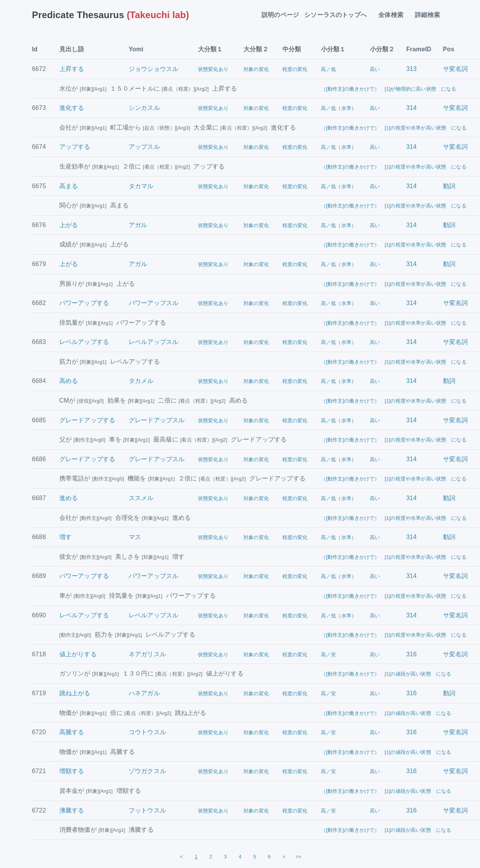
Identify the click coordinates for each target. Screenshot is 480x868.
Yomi (136, 49)
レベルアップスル (154, 342)
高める (69, 381)
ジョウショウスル (154, 69)
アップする (75, 147)
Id (35, 49)
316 (411, 654)
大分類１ (211, 49)
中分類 (292, 49)
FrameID (419, 49)
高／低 (328, 69)
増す (65, 537)
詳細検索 (430, 15)
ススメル (141, 498)
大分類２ (256, 49)
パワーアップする (84, 303)
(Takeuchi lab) (111, 15)
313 (411, 69)
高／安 (328, 655)
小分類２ (382, 49)
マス (135, 537)
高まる (69, 186)
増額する (72, 771)
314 (411, 108)
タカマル (141, 186)
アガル (138, 225)
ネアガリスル (147, 654)
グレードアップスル (157, 420)
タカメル (141, 381)
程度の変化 (295, 69)
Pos (449, 49)
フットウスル (147, 810)
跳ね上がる (75, 693)
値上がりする (78, 654)
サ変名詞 (456, 69)
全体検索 (394, 15)
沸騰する (72, 810)
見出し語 (72, 49)
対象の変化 (256, 69)
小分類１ (333, 49)
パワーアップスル (154, 303)
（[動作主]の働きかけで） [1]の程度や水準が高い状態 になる (394, 128)
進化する (72, 108)
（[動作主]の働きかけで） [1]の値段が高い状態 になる (386, 674)
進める (69, 498)
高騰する (72, 732)
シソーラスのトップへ (339, 15)
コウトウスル (147, 732)
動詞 (449, 186)
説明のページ (280, 15)
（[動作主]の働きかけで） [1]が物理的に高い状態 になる (389, 89)
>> (299, 857)
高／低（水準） (339, 108)
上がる (69, 225)
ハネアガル (144, 693)
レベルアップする (84, 342)
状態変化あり (213, 69)
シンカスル (144, 108)
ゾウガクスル (147, 771)
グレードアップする (87, 420)
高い (375, 69)
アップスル (144, 147)
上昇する (72, 69)
